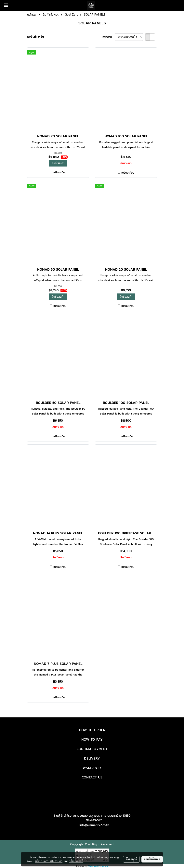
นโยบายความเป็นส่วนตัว (49, 861)
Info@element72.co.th (94, 825)
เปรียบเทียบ (60, 173)
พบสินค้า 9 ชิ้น (35, 37)
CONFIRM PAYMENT (92, 749)
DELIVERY (92, 758)
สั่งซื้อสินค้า (58, 163)
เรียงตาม (108, 37)
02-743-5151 (94, 820)
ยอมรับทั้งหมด (152, 859)
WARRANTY (92, 768)
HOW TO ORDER (92, 730)
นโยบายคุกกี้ (76, 861)
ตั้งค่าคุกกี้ (131, 859)
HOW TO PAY (92, 739)
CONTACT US (92, 777)
